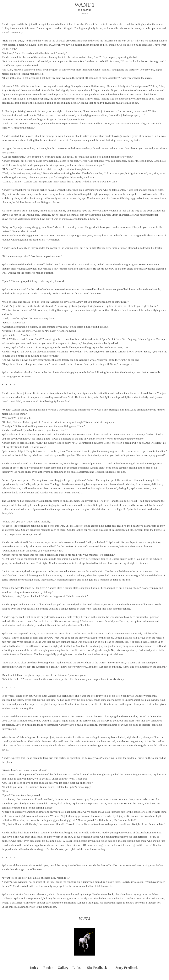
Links (77, 968)
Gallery (63, 968)
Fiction (48, 968)
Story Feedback (127, 968)
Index (34, 968)
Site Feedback (97, 968)
